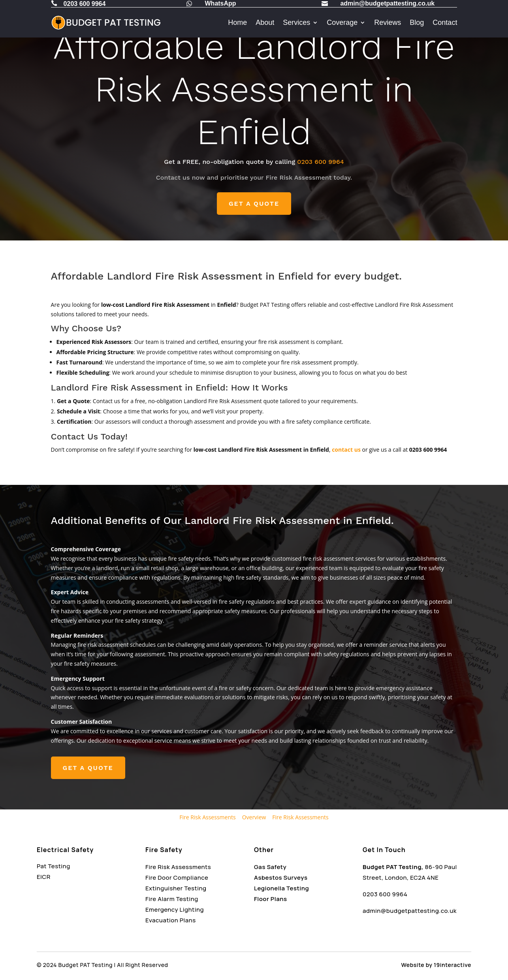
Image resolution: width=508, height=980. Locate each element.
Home (237, 23)
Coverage (342, 23)
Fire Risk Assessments (207, 817)
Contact (445, 23)
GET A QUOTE (254, 204)
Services (296, 23)
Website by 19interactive (436, 965)
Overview (254, 817)
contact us (346, 450)
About (265, 23)
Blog (417, 23)
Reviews (388, 23)
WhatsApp (221, 3)
